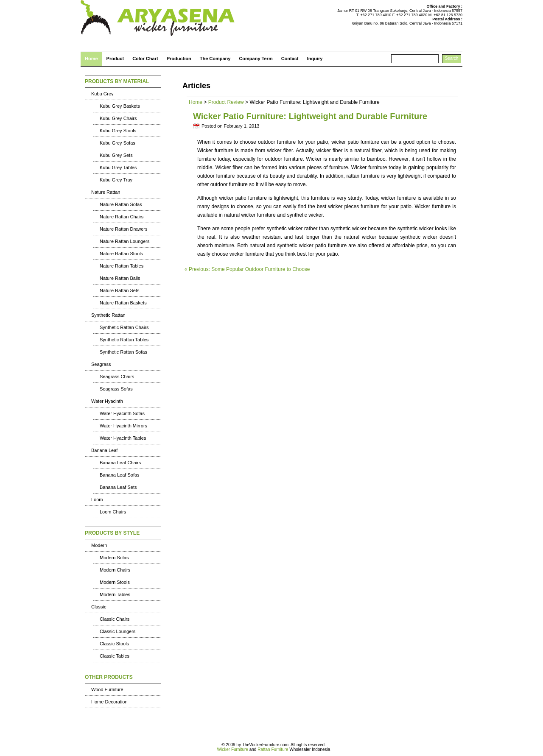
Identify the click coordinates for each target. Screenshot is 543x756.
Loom (97, 499)
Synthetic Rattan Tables (124, 340)
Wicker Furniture (233, 749)
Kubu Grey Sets (116, 155)
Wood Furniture (107, 689)
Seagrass (101, 364)
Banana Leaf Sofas (120, 475)
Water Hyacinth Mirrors (123, 426)
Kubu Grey (102, 94)
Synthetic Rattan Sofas (123, 352)
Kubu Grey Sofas (118, 143)
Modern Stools (115, 582)
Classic (99, 607)
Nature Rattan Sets (120, 290)
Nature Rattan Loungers (125, 241)
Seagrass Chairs (117, 377)
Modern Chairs (115, 570)
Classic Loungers (118, 631)
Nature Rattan (106, 192)
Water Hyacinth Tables (123, 438)
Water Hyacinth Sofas (122, 413)
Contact (290, 59)
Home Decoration (109, 702)
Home (91, 59)
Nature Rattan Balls (120, 278)
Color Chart (145, 59)
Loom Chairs (113, 512)
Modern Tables (115, 594)
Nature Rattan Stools (121, 254)
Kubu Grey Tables (118, 167)
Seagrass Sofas (116, 389)
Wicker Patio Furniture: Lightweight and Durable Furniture (310, 116)
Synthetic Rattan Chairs (124, 327)
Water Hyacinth (107, 401)
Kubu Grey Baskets (120, 106)
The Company (215, 59)
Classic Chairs (115, 619)
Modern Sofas (114, 558)
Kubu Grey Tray (116, 180)
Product (115, 59)
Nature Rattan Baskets (123, 303)
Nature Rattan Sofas (121, 204)
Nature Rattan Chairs (122, 217)
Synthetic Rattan (108, 315)
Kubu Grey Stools (118, 131)
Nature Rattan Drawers (124, 229)
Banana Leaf (104, 450)
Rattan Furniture (273, 749)
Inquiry (315, 59)
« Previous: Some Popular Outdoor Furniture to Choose (247, 269)
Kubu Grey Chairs (118, 118)
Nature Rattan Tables (122, 266)
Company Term (256, 59)
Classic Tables (115, 656)
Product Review (226, 102)
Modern (99, 545)
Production (179, 59)
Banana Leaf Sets (118, 487)
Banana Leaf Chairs (120, 463)
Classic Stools (114, 644)
